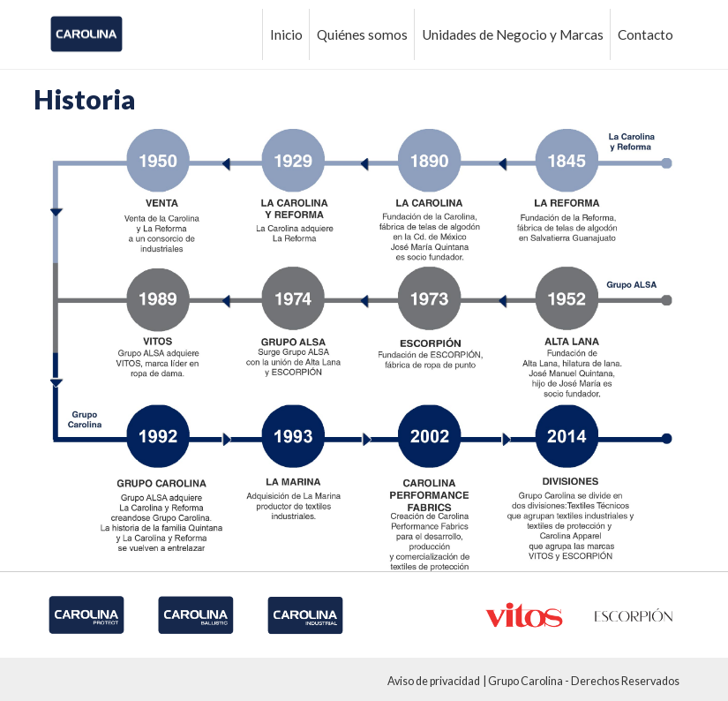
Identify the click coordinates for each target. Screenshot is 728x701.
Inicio (286, 34)
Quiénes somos (362, 34)
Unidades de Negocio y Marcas (513, 34)
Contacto (645, 34)
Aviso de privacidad (434, 681)
